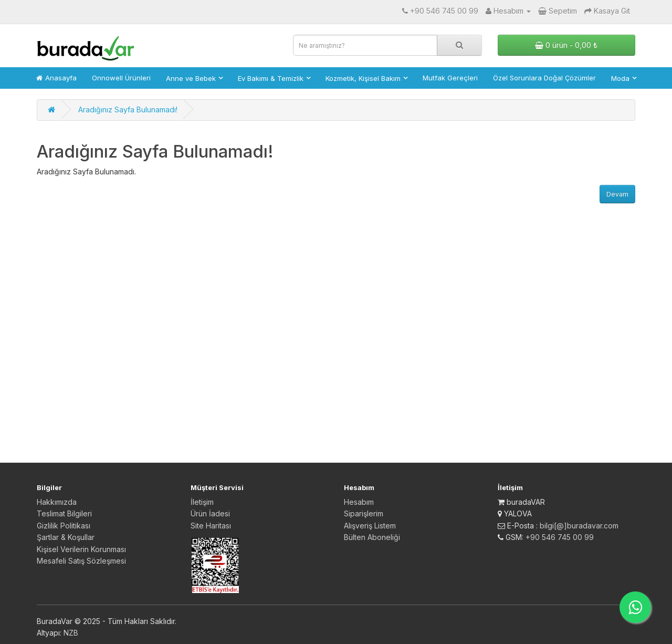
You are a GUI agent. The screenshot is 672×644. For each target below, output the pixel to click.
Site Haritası (211, 526)
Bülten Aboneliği (372, 537)
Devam (617, 194)
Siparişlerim (364, 513)
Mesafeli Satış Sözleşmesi (81, 561)
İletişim (202, 502)
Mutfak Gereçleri (450, 78)
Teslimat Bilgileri (64, 513)
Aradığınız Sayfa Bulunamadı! (128, 110)
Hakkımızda (57, 502)
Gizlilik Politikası (64, 526)
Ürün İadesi (210, 513)
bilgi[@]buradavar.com (579, 526)
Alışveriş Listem (370, 526)
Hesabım (359, 502)
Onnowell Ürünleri (121, 78)
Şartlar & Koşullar (66, 537)
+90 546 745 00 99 (560, 537)
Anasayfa (56, 78)
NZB (71, 633)
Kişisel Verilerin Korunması (81, 549)
